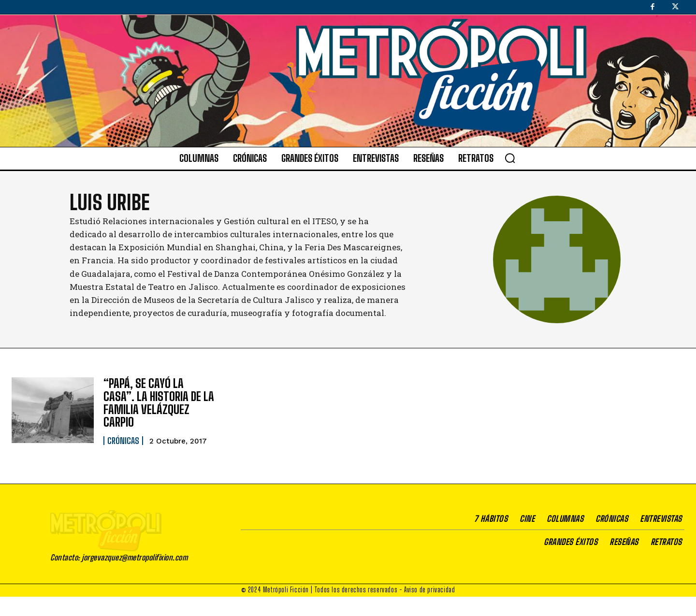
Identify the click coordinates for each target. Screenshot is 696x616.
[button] (510, 158)
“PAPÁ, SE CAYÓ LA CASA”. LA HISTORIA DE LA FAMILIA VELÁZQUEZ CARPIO (159, 402)
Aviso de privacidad (429, 609)
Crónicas (123, 440)
